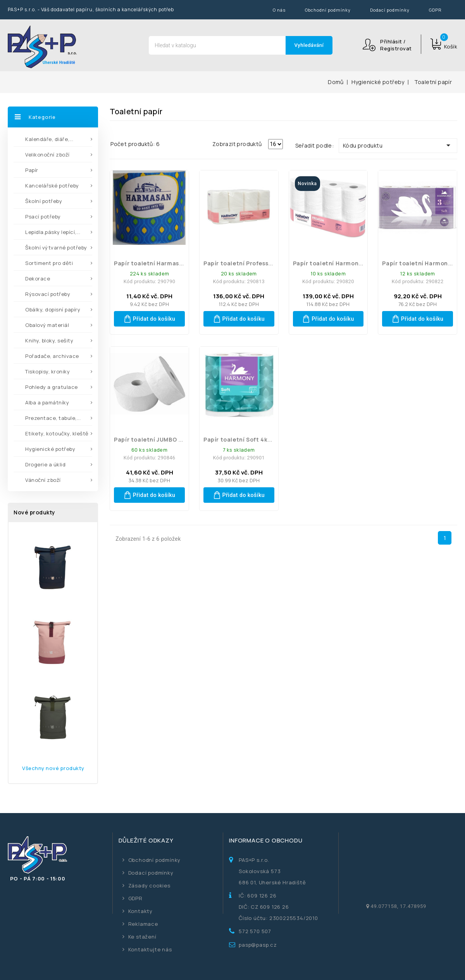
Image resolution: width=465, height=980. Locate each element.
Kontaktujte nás (150, 949)
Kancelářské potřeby (52, 186)
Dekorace (38, 279)
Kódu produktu (398, 145)
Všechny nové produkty (53, 768)
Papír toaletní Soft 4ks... (240, 439)
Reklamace (143, 924)
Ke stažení (142, 937)
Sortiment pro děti (49, 263)
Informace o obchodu (266, 840)
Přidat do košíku (150, 319)
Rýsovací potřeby (48, 294)
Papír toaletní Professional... (246, 263)
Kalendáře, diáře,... (49, 139)
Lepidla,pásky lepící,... (53, 232)
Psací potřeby (43, 217)
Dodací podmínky (390, 10)
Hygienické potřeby (50, 449)
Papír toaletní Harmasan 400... (159, 263)
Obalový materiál (47, 325)
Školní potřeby (44, 201)
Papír (32, 170)
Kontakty (140, 911)
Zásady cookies (149, 885)
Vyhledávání (309, 45)
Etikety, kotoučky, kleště (57, 433)
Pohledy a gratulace (52, 387)
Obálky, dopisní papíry (53, 309)
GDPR (435, 10)
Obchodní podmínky (328, 10)
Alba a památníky (47, 402)
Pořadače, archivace (52, 356)
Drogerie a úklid (45, 464)
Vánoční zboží (43, 480)
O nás (279, 10)
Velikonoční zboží (47, 155)
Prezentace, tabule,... (53, 418)
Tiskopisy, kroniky (47, 371)
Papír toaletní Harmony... (330, 263)
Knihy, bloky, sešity (49, 340)
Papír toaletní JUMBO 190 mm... (160, 439)
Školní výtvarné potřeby (56, 248)
